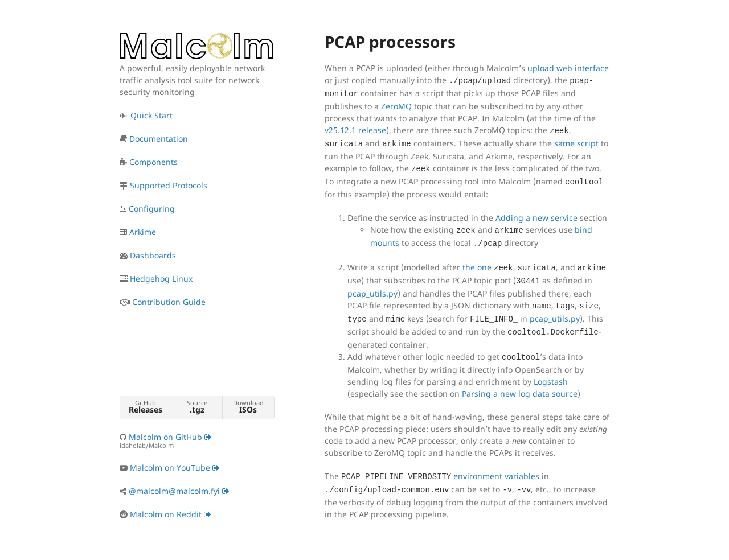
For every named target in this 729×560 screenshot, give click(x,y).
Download (248, 407)
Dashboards (153, 255)
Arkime (143, 232)
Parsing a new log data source (520, 394)
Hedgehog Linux (161, 279)
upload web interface (568, 68)
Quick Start (151, 115)
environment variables (496, 476)
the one (477, 267)
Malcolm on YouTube (175, 468)
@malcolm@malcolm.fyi (179, 491)
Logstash (551, 382)
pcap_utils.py (372, 293)
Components (153, 162)
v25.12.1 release (355, 130)
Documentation (159, 139)
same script (576, 143)
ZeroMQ (396, 106)
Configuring (152, 209)
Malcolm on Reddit (171, 514)
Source (197, 407)
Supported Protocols (169, 185)
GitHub (146, 407)
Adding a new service (536, 218)
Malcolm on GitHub (196, 441)
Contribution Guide (169, 302)
